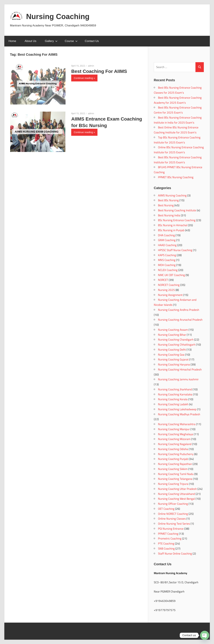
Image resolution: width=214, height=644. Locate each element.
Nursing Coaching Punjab (173, 459)
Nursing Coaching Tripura (173, 484)
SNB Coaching (166, 549)
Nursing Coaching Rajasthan (175, 464)
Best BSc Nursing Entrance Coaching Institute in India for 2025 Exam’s (178, 120)
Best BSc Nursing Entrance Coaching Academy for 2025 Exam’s (178, 100)
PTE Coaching (166, 544)
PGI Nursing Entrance (171, 529)
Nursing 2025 (166, 290)
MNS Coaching (167, 260)
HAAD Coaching (167, 245)
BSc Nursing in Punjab (171, 230)
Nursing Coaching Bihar (172, 335)
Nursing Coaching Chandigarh (176, 340)
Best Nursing (166, 205)
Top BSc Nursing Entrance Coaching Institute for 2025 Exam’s (177, 140)
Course (71, 41)
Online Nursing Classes (172, 519)
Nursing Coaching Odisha (173, 449)
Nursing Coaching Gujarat (173, 359)
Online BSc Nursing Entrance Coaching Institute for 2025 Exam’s (179, 150)
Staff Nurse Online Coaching (175, 554)
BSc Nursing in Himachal (173, 225)
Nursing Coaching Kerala (173, 399)
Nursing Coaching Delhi (172, 350)
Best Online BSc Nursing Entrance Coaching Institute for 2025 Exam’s (176, 130)
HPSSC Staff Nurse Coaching (175, 250)
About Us (30, 41)
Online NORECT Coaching (173, 514)
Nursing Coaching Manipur (174, 429)
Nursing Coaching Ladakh (173, 404)
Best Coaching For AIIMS (99, 71)
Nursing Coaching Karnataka (175, 394)
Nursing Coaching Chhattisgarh (177, 345)
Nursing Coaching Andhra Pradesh (179, 310)
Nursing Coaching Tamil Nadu (176, 474)
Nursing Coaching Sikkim (173, 469)
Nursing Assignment (170, 295)
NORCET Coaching (169, 285)
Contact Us (92, 41)
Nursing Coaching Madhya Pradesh (179, 414)
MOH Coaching (167, 265)
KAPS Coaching (167, 255)
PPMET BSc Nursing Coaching (176, 177)
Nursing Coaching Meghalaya (176, 434)
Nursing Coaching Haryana (174, 364)
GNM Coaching (167, 240)
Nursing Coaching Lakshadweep (177, 409)
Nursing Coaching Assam (173, 330)
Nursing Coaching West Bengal (176, 499)
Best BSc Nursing (168, 200)
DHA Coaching (166, 235)
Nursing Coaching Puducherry (176, 454)
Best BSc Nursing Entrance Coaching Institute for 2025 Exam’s (178, 160)
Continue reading (83, 78)
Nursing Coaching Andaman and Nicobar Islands (175, 302)
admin (91, 66)
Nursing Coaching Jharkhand (175, 389)
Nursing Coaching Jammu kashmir (178, 379)
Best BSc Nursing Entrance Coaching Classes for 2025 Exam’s (178, 90)
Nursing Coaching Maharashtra (177, 424)
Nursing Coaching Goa (171, 355)
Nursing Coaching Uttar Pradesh (177, 489)
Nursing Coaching (58, 16)
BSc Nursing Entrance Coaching (177, 220)
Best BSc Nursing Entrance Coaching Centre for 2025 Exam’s (178, 110)
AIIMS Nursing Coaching (172, 195)
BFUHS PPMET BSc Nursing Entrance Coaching (178, 170)
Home (12, 41)
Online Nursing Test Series (174, 524)
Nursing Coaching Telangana (175, 479)
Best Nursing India (169, 215)
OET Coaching (166, 509)
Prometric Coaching (170, 539)
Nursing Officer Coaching (173, 504)
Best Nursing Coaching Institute (177, 210)
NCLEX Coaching (168, 270)
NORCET (163, 280)
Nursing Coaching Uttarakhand (176, 494)
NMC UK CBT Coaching (171, 275)
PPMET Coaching (168, 534)
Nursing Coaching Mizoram (174, 439)
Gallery (51, 41)
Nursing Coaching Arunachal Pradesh (180, 320)
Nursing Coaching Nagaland (175, 444)
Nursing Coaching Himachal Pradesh (180, 369)
